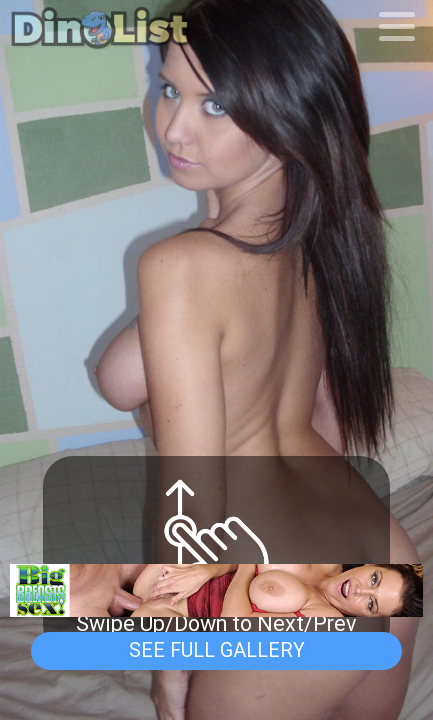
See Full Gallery (217, 650)
